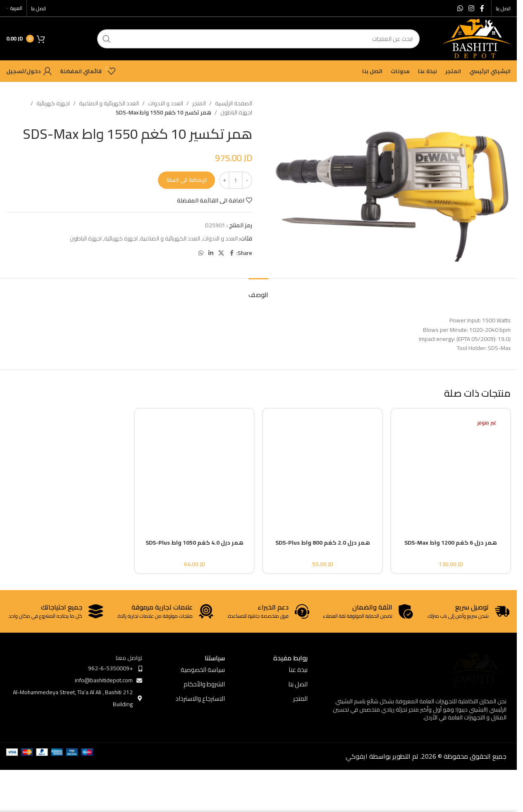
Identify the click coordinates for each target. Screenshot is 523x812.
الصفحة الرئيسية (234, 103)
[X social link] (221, 253)
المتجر (199, 103)
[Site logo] (477, 38)
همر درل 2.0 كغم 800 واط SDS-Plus (323, 543)
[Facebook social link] (482, 8)
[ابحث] (258, 39)
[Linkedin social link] (211, 253)
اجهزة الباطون (236, 112)
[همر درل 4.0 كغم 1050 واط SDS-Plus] (194, 467)
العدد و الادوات (166, 103)
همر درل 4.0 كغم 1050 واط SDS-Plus (195, 543)
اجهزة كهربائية (53, 103)
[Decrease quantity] (247, 180)
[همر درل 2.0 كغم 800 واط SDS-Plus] (322, 467)
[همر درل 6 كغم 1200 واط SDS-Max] (451, 467)
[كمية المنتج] (236, 180)
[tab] (258, 291)
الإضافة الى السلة (186, 180)
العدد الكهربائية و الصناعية (109, 103)
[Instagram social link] (472, 8)
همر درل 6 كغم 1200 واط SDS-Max (451, 543)
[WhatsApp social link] (460, 8)
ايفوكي (357, 756)
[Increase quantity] (224, 180)
